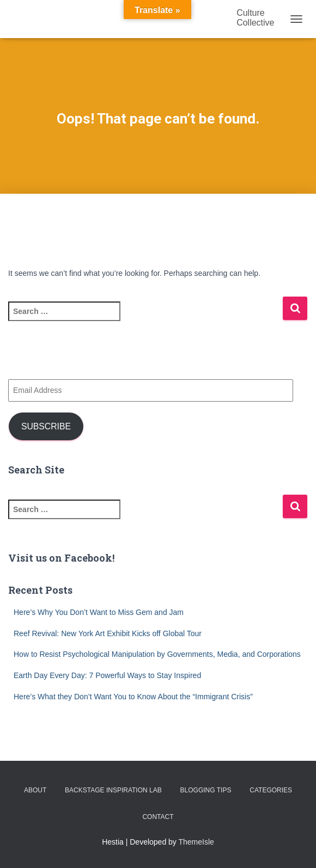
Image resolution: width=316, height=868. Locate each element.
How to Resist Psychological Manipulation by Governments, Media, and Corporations (157, 654)
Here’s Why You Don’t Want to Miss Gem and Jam (99, 612)
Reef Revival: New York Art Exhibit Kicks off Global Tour (108, 633)
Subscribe (46, 426)
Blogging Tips (206, 790)
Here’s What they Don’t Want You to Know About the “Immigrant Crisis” (133, 697)
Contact (158, 817)
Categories (271, 790)
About (35, 790)
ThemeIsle (196, 842)
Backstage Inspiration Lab (113, 790)
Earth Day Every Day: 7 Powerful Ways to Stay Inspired (107, 675)
